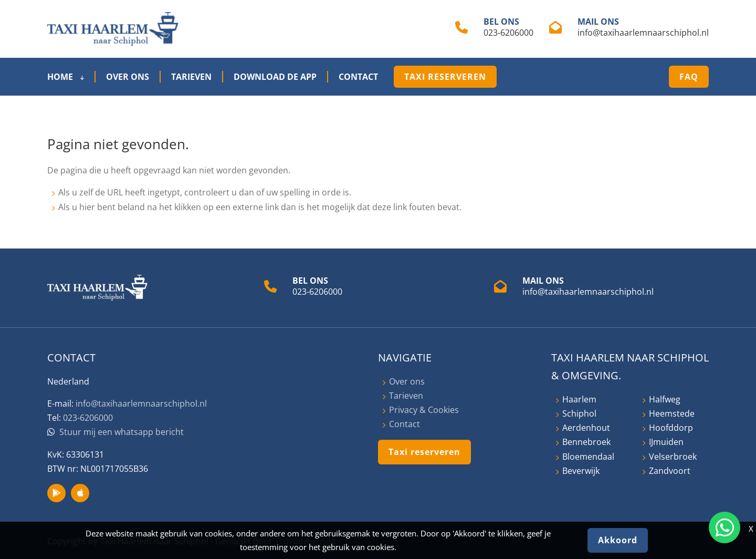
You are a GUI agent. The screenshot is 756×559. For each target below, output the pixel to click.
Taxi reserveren (445, 77)
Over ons (128, 77)
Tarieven (191, 77)
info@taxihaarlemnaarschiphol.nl (643, 33)
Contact (358, 77)
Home (66, 77)
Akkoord (618, 540)
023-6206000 (508, 33)
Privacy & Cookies (424, 410)
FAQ (689, 77)
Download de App (275, 77)
